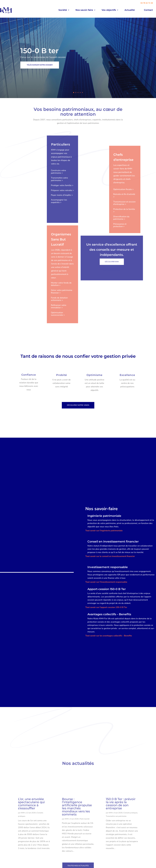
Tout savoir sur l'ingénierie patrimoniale (104, 540)
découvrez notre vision (78, 415)
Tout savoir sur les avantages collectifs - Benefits (109, 645)
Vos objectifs (109, 10)
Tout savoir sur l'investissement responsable (106, 592)
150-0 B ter (39, 51)
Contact (148, 10)
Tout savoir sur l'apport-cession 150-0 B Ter (106, 617)
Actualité (130, 10)
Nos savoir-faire (84, 10)
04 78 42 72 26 (147, 3)
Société (63, 10)
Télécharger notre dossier (40, 65)
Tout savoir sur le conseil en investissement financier (110, 566)
